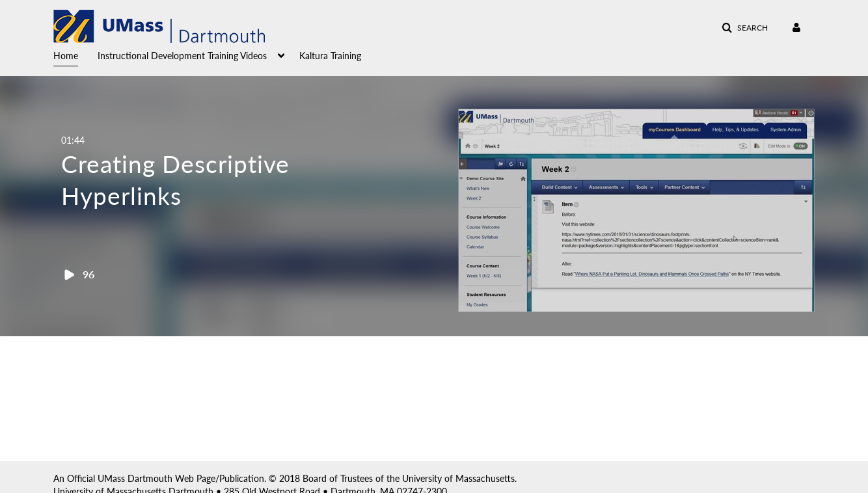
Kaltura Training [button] (330, 56)
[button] (745, 28)
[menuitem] (75, 55)
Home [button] (66, 56)
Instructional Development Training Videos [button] (182, 56)
